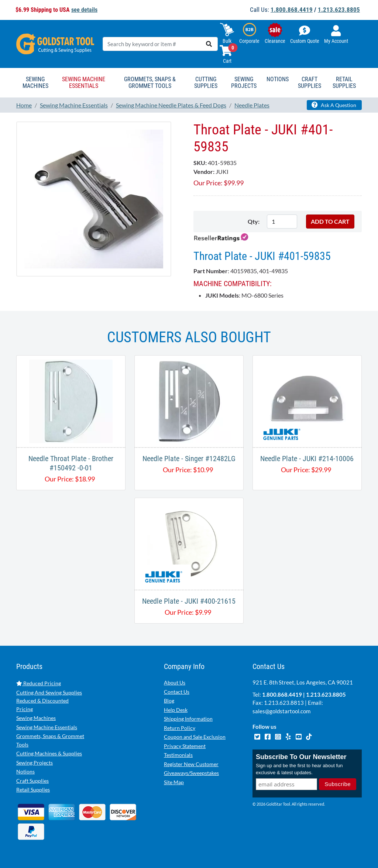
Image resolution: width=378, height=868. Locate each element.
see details (84, 10)
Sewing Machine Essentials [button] (84, 83)
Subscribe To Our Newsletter (301, 757)
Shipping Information (188, 719)
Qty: (254, 221)
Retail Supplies (33, 790)
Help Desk (176, 710)
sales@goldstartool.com (281, 711)
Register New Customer (191, 764)
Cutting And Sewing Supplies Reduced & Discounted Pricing (49, 701)
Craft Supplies (32, 781)
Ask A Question (334, 105)
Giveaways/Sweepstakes (191, 773)
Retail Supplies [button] (344, 83)
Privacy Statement (185, 746)
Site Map (174, 782)
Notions (25, 771)
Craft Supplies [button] (310, 83)
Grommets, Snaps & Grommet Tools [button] (150, 83)
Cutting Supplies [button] (206, 83)
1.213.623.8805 (339, 10)
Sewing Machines (36, 718)
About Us (175, 682)
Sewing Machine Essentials (47, 727)
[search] (209, 44)
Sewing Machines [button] (35, 83)
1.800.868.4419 (292, 10)
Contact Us (177, 692)
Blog (169, 701)
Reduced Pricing (39, 683)
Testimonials (178, 755)
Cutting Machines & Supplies (49, 753)
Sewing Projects (35, 763)
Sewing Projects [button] (244, 83)
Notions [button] (278, 79)
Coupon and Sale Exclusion (195, 737)
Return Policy (180, 728)
